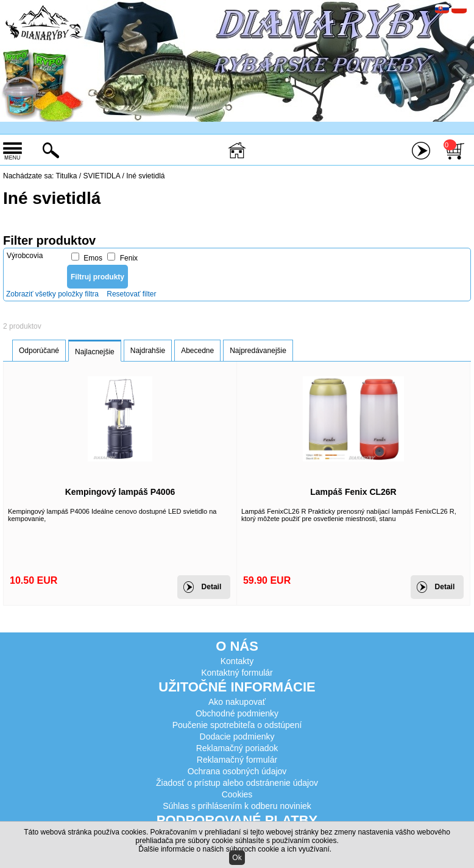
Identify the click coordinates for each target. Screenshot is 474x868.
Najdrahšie (148, 351)
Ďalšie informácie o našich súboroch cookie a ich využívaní (234, 849)
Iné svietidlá (145, 176)
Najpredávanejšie (258, 351)
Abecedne (197, 351)
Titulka (67, 176)
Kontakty (237, 661)
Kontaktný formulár (237, 673)
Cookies (237, 794)
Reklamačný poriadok (237, 748)
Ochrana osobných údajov (237, 771)
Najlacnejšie (95, 352)
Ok (237, 858)
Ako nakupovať (237, 702)
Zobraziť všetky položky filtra (52, 294)
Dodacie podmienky (237, 737)
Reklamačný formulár (237, 760)
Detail (212, 587)
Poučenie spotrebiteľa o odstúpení (237, 725)
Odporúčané (39, 351)
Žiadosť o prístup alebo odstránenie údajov (237, 783)
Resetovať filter (131, 294)
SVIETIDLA (102, 176)
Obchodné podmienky (237, 713)
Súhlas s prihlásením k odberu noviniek (237, 806)
